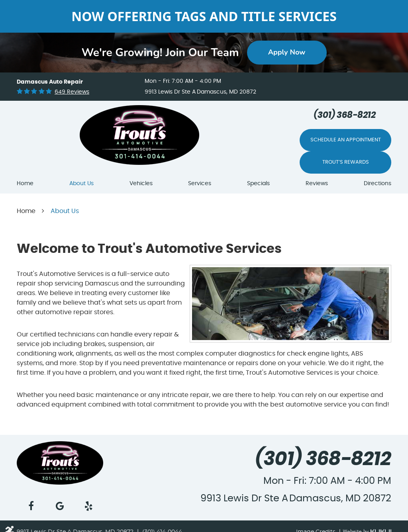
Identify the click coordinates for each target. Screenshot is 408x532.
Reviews (317, 184)
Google (60, 506)
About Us (81, 184)
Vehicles (141, 184)
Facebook (31, 506)
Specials (258, 184)
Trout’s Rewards (346, 162)
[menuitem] (25, 184)
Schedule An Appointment (346, 140)
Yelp (89, 506)
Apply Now (287, 52)
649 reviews (72, 92)
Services (200, 184)
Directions (378, 184)
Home (25, 184)
